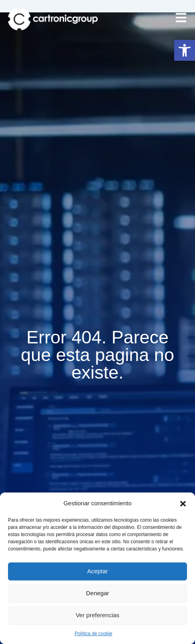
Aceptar (98, 571)
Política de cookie (93, 634)
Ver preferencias (97, 615)
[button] (185, 50)
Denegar (98, 593)
